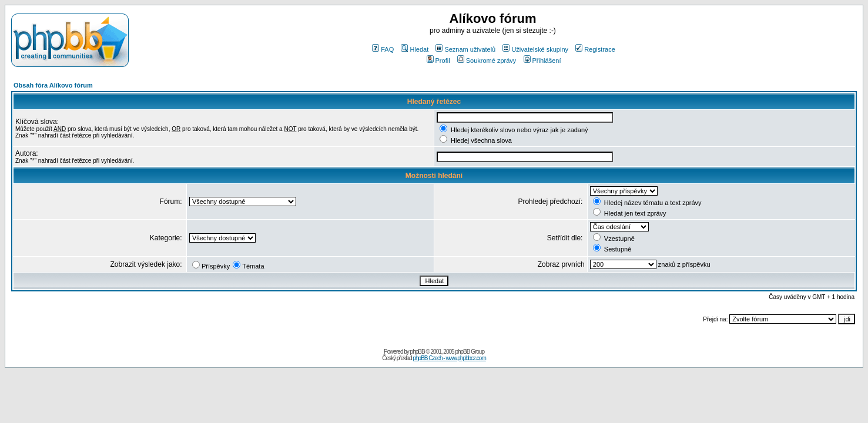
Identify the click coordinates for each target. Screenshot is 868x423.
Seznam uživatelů (465, 49)
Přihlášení (542, 61)
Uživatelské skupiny (535, 49)
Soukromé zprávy (487, 61)
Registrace (595, 49)
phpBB (418, 352)
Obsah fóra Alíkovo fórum (53, 85)
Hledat (415, 49)
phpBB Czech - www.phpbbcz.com (449, 358)
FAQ (383, 49)
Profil (438, 61)
